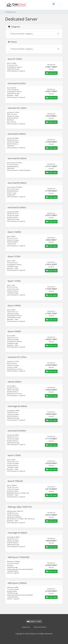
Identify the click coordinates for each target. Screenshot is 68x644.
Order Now (51, 73)
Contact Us (26, 627)
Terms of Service (40, 627)
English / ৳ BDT (34, 621)
